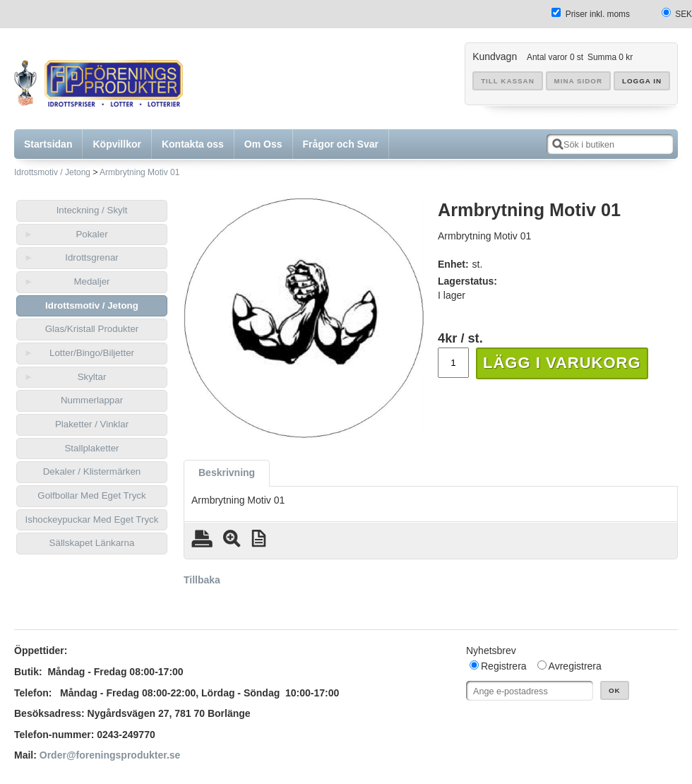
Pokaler (91, 234)
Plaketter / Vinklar (92, 424)
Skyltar (92, 377)
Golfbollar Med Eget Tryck (91, 495)
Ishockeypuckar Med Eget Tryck (92, 519)
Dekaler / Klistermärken (92, 471)
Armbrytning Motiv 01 (139, 172)
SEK (684, 14)
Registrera (504, 666)
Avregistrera (575, 666)
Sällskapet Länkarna (92, 543)
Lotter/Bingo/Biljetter (92, 353)
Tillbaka (202, 580)
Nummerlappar (92, 400)
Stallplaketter (91, 448)
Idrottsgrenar (92, 257)
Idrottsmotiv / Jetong (52, 172)
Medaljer (91, 281)
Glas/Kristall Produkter (92, 329)
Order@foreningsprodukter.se (110, 755)
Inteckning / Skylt (92, 210)
